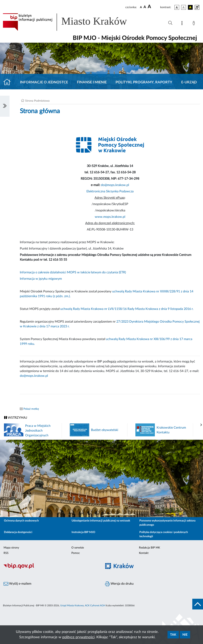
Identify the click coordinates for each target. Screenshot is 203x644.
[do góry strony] (198, 604)
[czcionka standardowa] (141, 7)
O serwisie (78, 548)
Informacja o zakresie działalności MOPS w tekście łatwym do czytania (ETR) (73, 272)
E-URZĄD (189, 82)
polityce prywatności (78, 637)
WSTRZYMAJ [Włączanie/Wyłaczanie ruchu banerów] (16, 418)
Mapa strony (11, 548)
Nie (185, 635)
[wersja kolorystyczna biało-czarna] (184, 7)
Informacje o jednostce (44, 82)
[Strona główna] (9, 82)
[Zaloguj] (194, 24)
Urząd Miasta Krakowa (72, 605)
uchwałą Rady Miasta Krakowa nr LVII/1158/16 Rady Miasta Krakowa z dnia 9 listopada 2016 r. (127, 309)
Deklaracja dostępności (18, 532)
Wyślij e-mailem (17, 584)
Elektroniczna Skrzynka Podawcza (110, 191)
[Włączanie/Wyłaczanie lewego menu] (5, 106)
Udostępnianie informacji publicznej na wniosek (101, 521)
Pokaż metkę (31, 409)
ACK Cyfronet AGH (95, 605)
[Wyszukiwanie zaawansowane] (170, 23)
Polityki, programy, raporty (144, 82)
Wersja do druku (119, 584)
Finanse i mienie (92, 82)
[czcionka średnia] (145, 7)
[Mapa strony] (183, 24)
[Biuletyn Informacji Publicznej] (51, 568)
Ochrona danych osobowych (21, 521)
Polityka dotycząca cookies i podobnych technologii (164, 534)
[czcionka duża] (153, 7)
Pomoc (76, 553)
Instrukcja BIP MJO (83, 532)
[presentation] (201, 425)
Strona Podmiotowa (37, 101)
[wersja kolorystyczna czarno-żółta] (190, 7)
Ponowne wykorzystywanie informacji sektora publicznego (167, 523)
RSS (6, 553)
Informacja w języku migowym (41, 279)
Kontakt (144, 553)
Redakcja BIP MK (149, 548)
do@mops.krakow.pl (115, 185)
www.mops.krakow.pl (110, 217)
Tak (173, 635)
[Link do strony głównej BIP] (71, 22)
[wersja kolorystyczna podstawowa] (177, 7)
